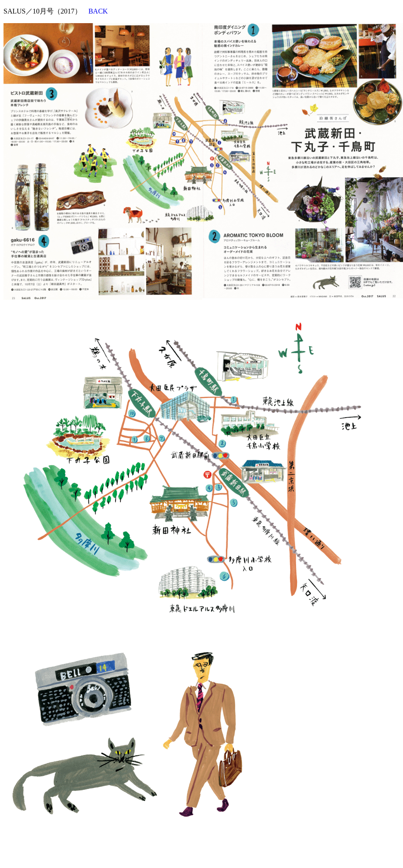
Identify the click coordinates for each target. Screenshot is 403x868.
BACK (98, 11)
